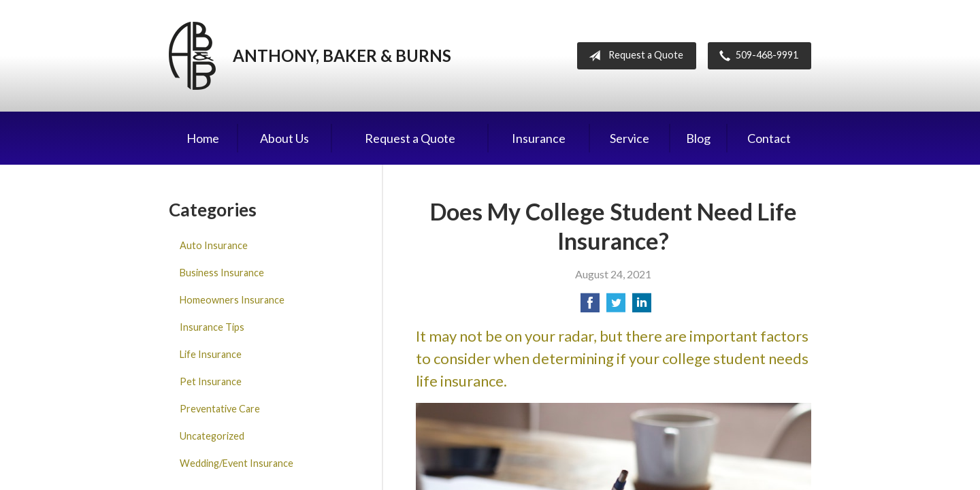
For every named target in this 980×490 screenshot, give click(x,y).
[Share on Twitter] (616, 307)
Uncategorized (212, 436)
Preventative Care (220, 409)
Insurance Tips (212, 327)
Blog (698, 138)
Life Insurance (211, 354)
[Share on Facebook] (590, 307)
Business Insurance (222, 273)
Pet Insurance (211, 381)
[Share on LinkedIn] (642, 307)
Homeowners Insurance (232, 300)
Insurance (539, 138)
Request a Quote (633, 56)
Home (203, 138)
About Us (284, 138)
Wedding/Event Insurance (236, 463)
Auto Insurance (214, 245)
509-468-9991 (756, 56)
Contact (769, 138)
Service (630, 138)
